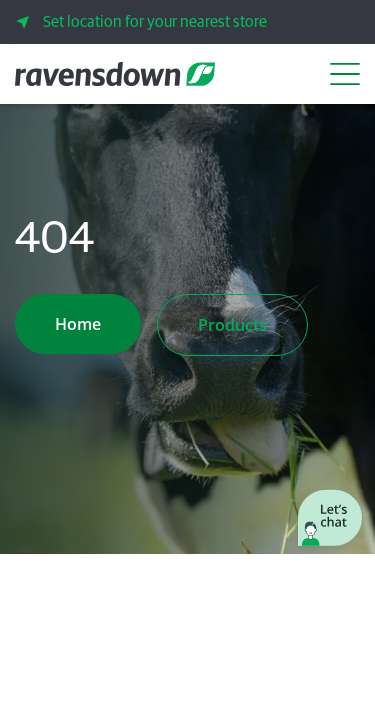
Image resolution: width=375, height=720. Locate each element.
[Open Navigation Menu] (345, 74)
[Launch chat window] (330, 519)
